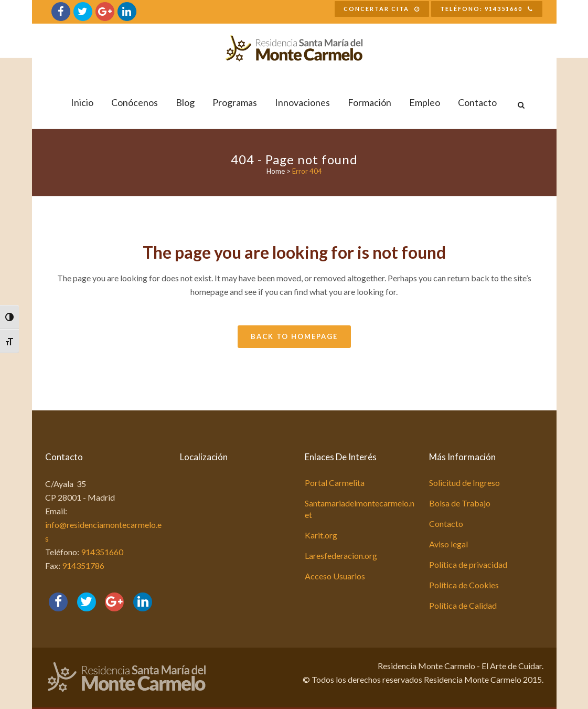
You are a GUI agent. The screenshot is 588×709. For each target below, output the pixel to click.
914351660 (102, 552)
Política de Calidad (463, 605)
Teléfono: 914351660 (487, 9)
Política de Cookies (464, 585)
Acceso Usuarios (335, 576)
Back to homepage (294, 336)
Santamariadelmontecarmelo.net (360, 509)
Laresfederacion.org (341, 555)
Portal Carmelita (335, 483)
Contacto (446, 523)
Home (276, 171)
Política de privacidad (468, 564)
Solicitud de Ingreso (464, 483)
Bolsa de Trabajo (460, 503)
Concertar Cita (382, 9)
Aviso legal (448, 544)
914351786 (83, 565)
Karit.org (321, 535)
